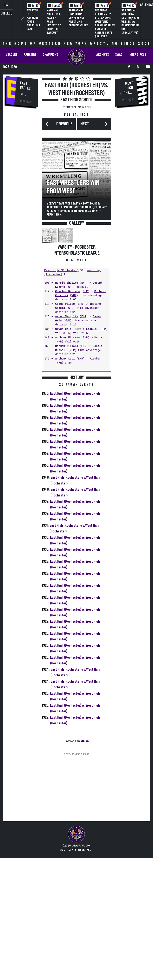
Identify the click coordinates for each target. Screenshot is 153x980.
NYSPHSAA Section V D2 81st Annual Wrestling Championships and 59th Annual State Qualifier (105, 23)
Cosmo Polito (65, 426)
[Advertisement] (22, 176)
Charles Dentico (67, 414)
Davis (98, 460)
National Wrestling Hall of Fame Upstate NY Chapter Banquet (54, 22)
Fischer (95, 481)
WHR (71, 409)
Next (85, 124)
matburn (83, 863)
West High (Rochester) (126, 90)
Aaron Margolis (67, 439)
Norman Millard (67, 469)
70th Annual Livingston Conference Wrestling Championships (78, 18)
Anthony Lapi (65, 481)
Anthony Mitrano (67, 460)
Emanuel (92, 451)
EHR (84, 405)
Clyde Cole (63, 451)
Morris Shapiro (67, 405)
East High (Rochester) (61, 393)
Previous (64, 124)
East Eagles (25, 86)
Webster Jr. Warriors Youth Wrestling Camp (33, 20)
